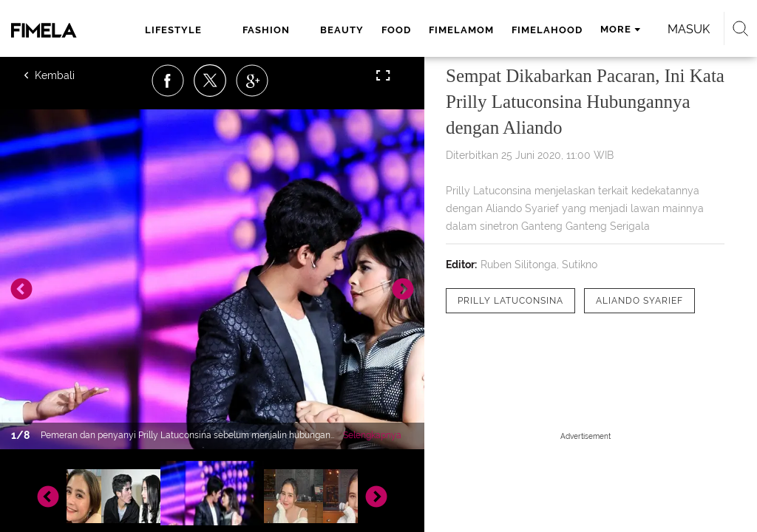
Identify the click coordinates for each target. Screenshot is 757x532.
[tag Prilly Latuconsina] (510, 301)
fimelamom (461, 30)
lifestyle (173, 30)
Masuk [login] (689, 29)
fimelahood (547, 30)
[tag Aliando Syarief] (639, 301)
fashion (266, 30)
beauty (342, 30)
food (396, 30)
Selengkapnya (372, 435)
